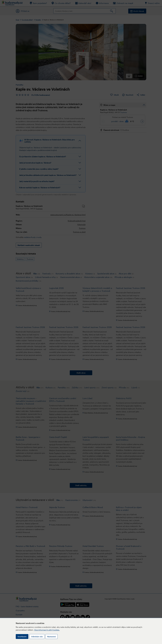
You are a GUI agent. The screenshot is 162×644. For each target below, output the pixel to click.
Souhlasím (22, 637)
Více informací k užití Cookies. (47, 630)
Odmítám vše (37, 637)
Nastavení (52, 637)
